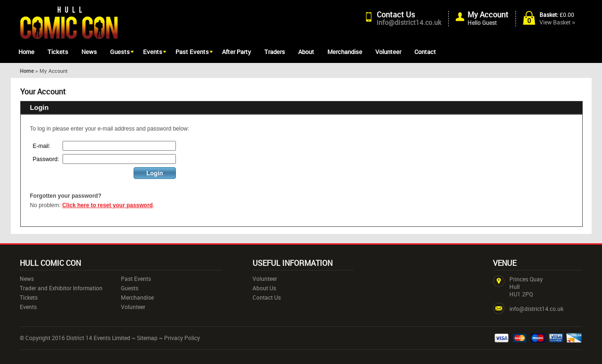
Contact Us (396, 15)
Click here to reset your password (107, 205)
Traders (275, 52)
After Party (237, 52)
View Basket (557, 22)
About (306, 52)
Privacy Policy (182, 338)
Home (26, 52)
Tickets (58, 52)
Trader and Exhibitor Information (61, 288)
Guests (120, 52)
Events (153, 52)
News (89, 52)
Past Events (192, 52)
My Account (488, 15)
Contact (425, 52)
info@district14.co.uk (409, 22)
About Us (264, 288)
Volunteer (388, 52)
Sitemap (147, 338)
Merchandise (345, 52)
